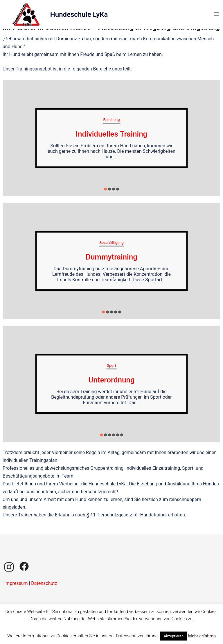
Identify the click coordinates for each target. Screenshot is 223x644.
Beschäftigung (111, 243)
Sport (111, 365)
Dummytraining (111, 257)
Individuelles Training (112, 134)
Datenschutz (44, 583)
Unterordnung (111, 380)
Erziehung (111, 120)
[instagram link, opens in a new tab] (9, 566)
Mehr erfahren (202, 636)
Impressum (16, 583)
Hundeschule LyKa (79, 14)
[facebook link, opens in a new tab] (24, 566)
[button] (105, 189)
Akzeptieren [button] (174, 636)
